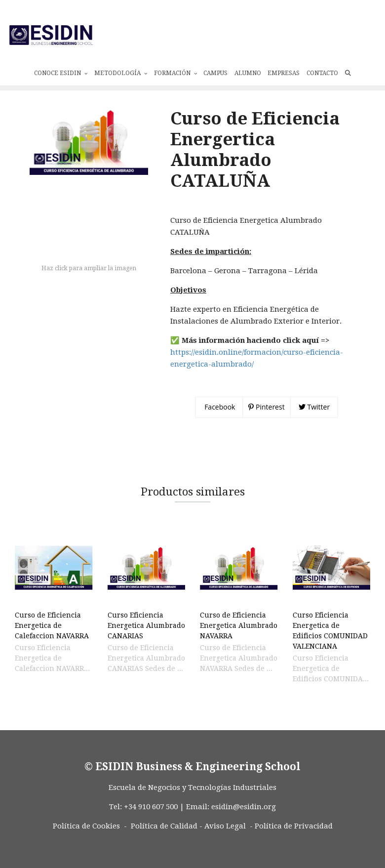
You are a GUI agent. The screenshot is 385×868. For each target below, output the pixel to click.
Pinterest (266, 423)
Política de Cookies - (90, 842)
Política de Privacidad (294, 842)
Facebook (219, 423)
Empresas (284, 69)
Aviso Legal (225, 842)
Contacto (322, 69)
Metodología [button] (121, 69)
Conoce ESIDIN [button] (61, 69)
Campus (215, 69)
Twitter (314, 423)
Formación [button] (175, 69)
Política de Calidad (164, 842)
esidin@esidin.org (244, 823)
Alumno (248, 69)
